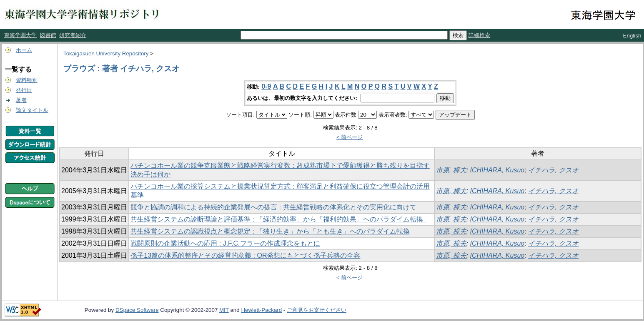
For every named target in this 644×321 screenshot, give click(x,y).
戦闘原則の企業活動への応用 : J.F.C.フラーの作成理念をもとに (225, 243)
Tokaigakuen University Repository (106, 53)
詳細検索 (479, 35)
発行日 (24, 90)
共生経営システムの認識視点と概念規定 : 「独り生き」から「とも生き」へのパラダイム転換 (270, 231)
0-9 (266, 86)
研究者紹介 (73, 35)
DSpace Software (137, 310)
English (632, 36)
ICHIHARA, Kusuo (497, 170)
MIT (224, 310)
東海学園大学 (20, 35)
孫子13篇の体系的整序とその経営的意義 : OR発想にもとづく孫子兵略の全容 (245, 255)
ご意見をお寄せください (317, 310)
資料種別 (27, 80)
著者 (21, 100)
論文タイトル (32, 110)
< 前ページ (350, 137)
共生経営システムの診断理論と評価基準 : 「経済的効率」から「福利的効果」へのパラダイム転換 (278, 219)
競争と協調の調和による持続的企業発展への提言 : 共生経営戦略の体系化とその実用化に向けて (275, 207)
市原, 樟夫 (451, 170)
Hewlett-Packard (261, 310)
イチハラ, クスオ (553, 170)
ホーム (24, 50)
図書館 (48, 35)
